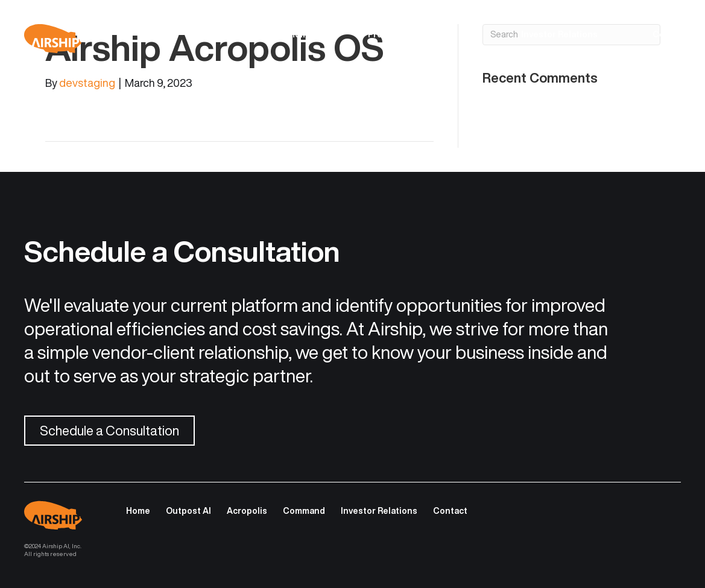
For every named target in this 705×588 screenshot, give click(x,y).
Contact (670, 34)
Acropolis (247, 511)
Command (304, 511)
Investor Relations (559, 34)
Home (301, 34)
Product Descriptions (413, 34)
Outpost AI (188, 511)
